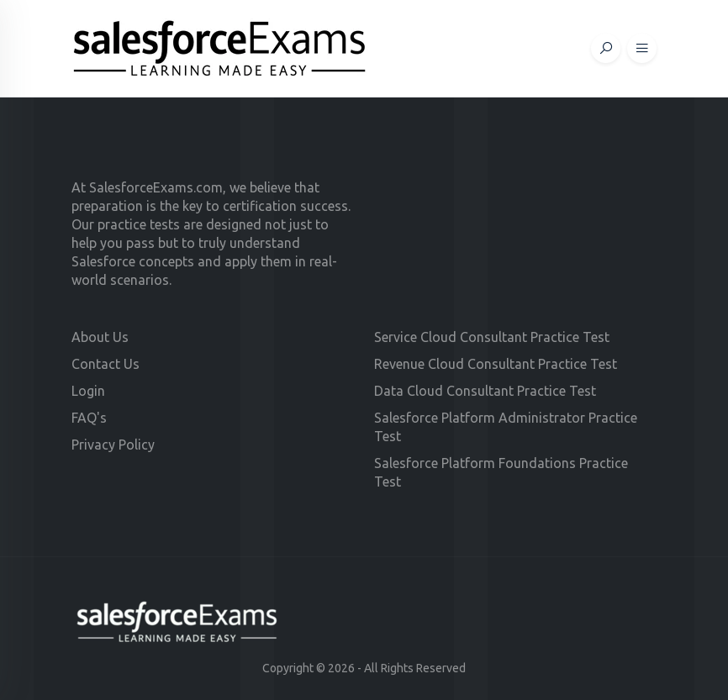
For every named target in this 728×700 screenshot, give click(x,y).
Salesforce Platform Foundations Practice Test (501, 472)
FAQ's (89, 418)
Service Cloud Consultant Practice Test (492, 337)
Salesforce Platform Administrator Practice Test (506, 427)
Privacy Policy (113, 445)
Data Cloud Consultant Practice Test (485, 391)
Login (88, 391)
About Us (100, 337)
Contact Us (106, 364)
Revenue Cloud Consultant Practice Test (496, 364)
